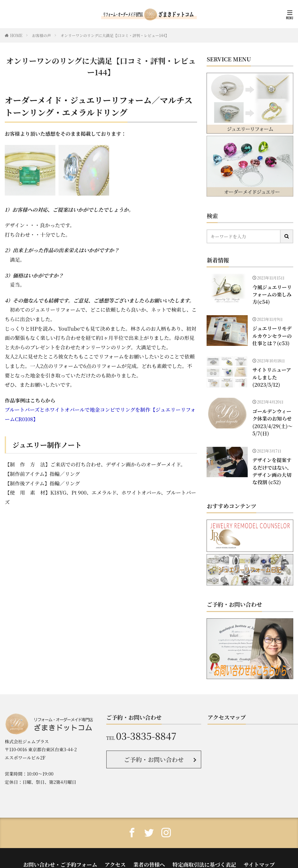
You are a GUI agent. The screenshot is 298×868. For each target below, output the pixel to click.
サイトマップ (243, 852)
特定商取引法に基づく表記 (196, 852)
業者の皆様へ (149, 852)
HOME (16, 35)
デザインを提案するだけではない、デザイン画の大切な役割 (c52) (272, 463)
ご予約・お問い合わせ (154, 749)
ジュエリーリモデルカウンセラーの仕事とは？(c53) (272, 334)
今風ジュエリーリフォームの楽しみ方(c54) (272, 293)
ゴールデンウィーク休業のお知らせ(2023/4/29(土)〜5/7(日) (272, 417)
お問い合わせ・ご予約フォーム (72, 852)
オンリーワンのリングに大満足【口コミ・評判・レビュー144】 (115, 35)
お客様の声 (41, 35)
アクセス (120, 852)
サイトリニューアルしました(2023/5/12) (272, 374)
